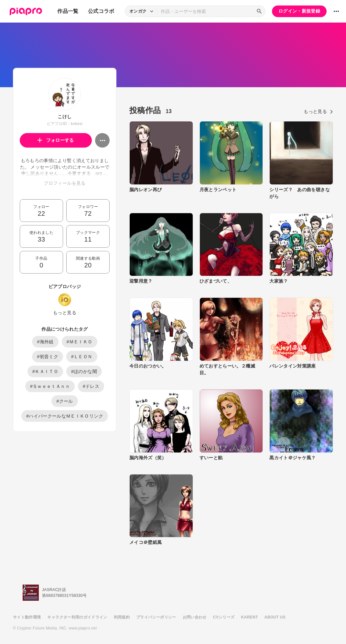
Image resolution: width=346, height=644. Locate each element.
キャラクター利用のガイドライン (77, 617)
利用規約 (122, 617)
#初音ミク (48, 357)
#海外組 (45, 342)
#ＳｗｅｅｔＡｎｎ (50, 386)
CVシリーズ (224, 617)
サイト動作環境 (27, 617)
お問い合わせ (195, 617)
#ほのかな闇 (84, 371)
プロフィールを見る (65, 183)
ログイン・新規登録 (299, 11)
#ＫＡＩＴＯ (45, 371)
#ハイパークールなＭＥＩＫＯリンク (65, 416)
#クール (65, 401)
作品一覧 (68, 11)
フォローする (56, 140)
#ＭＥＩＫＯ (80, 342)
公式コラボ (101, 11)
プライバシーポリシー (156, 617)
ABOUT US (275, 617)
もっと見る (65, 313)
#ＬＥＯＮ (82, 357)
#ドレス (91, 386)
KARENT (250, 617)
